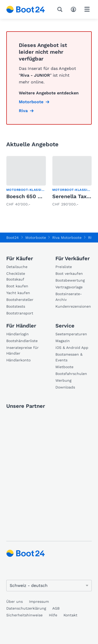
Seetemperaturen (71, 334)
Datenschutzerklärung (26, 608)
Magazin (63, 341)
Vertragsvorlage (69, 287)
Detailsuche (17, 267)
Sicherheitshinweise (24, 615)
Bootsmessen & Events (69, 357)
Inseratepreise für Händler (22, 350)
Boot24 (13, 238)
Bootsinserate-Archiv (69, 297)
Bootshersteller (20, 300)
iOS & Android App (72, 348)
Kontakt (70, 615)
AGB (56, 608)
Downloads (65, 387)
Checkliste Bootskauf (16, 276)
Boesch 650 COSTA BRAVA (40, 196)
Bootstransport (20, 313)
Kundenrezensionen (73, 306)
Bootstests (16, 306)
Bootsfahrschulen (71, 374)
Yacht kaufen (18, 293)
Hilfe (53, 615)
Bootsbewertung (70, 280)
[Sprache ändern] (49, 586)
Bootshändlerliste (22, 341)
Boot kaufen (17, 286)
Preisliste (64, 267)
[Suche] (61, 9)
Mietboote (64, 367)
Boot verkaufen (69, 274)
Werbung (63, 380)
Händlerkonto (18, 360)
